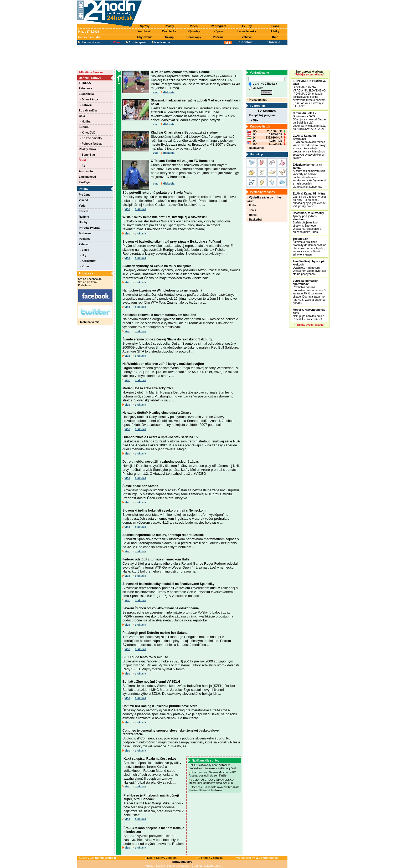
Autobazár (145, 31)
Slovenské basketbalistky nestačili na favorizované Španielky (168, 584)
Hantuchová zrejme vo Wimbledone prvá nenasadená (162, 290)
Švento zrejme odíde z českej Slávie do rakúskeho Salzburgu (168, 339)
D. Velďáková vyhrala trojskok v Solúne (180, 72)
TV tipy (252, 120)
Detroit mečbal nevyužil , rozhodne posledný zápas (161, 462)
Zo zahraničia (88, 110)
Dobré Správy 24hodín (161, 858)
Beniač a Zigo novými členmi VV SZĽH (151, 682)
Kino (275, 37)
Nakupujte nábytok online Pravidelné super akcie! (309, 314)
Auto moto (86, 171)
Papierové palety (178, 866)
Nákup (169, 37)
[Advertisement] (216, 12)
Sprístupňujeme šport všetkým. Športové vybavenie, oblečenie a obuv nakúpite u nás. (308, 222)
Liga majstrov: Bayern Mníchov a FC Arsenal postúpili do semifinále (212, 774)
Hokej (252, 215)
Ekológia (85, 182)
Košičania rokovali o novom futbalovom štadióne (159, 315)
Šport (83, 160)
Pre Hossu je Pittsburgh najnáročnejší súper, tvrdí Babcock (152, 797)
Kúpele (218, 31)
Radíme (84, 217)
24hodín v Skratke (91, 72)
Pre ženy (85, 195)
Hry (83, 255)
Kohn (84, 266)
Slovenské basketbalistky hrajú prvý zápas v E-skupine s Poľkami (172, 242)
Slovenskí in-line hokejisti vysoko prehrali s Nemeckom (164, 510)
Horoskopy (194, 37)
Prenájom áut (257, 100)
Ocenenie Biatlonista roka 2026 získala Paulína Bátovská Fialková (214, 789)
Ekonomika (86, 94)
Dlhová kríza (89, 99)
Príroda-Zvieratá (90, 228)
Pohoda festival (91, 144)
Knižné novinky (91, 138)
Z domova (85, 88)
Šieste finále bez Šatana (140, 486)
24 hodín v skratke (210, 858)
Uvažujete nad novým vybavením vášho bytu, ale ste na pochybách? (309, 268)
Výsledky (194, 31)
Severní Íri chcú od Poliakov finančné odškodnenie (161, 608)
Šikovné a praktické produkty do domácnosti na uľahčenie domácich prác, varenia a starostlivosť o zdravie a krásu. (310, 247)
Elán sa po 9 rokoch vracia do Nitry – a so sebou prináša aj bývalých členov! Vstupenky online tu (309, 200)
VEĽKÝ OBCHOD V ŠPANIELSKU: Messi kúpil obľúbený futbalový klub (212, 781)
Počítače (85, 239)
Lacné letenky (247, 31)
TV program (218, 26)
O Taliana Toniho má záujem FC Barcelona (182, 161)
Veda (82, 206)
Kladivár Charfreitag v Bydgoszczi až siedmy (184, 132)
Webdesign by (257, 858)
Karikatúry (88, 261)
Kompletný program (261, 115)
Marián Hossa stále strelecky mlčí (148, 388)
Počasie (218, 37)
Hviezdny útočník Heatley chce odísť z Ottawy (157, 413)
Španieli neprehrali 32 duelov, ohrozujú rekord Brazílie (163, 535)
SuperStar (87, 155)
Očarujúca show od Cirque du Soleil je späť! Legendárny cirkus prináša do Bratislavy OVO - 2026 (309, 121)
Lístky (275, 31)
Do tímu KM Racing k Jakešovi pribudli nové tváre (160, 706)
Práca (275, 26)
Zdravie (86, 105)
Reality (169, 26)
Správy (145, 26)
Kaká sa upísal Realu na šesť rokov (150, 759)
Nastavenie (255, 148)
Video (194, 26)
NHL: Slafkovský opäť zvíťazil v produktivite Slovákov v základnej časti (213, 767)
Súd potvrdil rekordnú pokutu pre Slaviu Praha (157, 193)
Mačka (149, 866)
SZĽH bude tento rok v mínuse (145, 657)
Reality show (87, 149)
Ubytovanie (145, 37)
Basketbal (254, 219)
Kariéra (84, 211)
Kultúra (84, 127)
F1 (82, 166)
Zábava (247, 37)
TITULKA (85, 83)
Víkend (83, 200)
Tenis (251, 210)
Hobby (83, 222)
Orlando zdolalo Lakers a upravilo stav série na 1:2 (160, 437)
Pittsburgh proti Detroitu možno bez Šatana (155, 633)
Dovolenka (169, 31)
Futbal (252, 205)
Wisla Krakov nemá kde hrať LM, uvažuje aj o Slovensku (164, 217)
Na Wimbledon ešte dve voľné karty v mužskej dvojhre (163, 364)
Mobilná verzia (89, 322)
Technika (85, 233)
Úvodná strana (89, 42)
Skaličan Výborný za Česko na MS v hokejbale (157, 266)
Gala (82, 116)
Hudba (85, 121)
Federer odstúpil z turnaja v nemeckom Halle (156, 559)
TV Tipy (247, 26)
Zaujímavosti (87, 177)
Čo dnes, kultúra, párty (206, 866)
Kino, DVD (88, 132)
